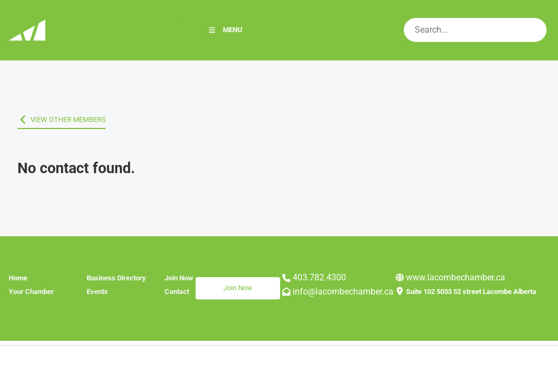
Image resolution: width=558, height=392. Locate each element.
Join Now (210, 283)
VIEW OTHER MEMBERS (55, 120)
